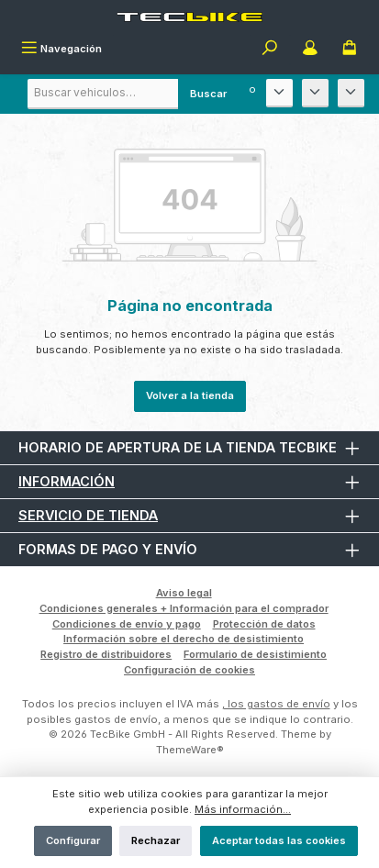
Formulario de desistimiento (255, 654)
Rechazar (156, 840)
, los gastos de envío (276, 704)
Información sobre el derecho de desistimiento (184, 639)
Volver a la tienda (190, 395)
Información (67, 481)
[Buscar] (270, 50)
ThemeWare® (190, 750)
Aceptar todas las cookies (279, 840)
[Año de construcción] (351, 93)
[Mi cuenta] (310, 50)
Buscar (208, 94)
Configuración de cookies (189, 670)
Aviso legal (184, 593)
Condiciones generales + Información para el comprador (184, 608)
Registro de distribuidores (106, 654)
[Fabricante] (279, 93)
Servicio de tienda (88, 515)
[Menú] (61, 50)
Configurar (73, 840)
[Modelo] (315, 93)
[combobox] (133, 94)
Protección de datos (264, 624)
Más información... (243, 809)
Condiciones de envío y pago (127, 624)
